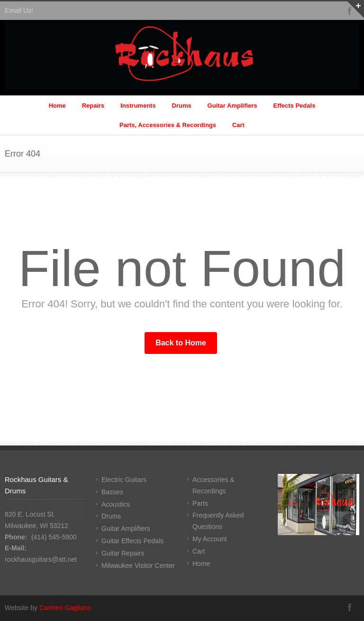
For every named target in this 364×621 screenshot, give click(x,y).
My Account (209, 539)
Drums (182, 106)
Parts (200, 503)
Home (57, 106)
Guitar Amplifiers (232, 106)
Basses (112, 492)
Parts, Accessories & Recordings (168, 125)
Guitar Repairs (123, 553)
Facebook (350, 607)
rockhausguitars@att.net (41, 559)
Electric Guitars (124, 480)
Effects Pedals (294, 106)
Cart (238, 125)
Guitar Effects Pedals (132, 541)
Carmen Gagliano (65, 608)
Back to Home (181, 343)
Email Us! (19, 10)
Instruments (138, 106)
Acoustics (116, 504)
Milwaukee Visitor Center (138, 565)
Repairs (93, 106)
